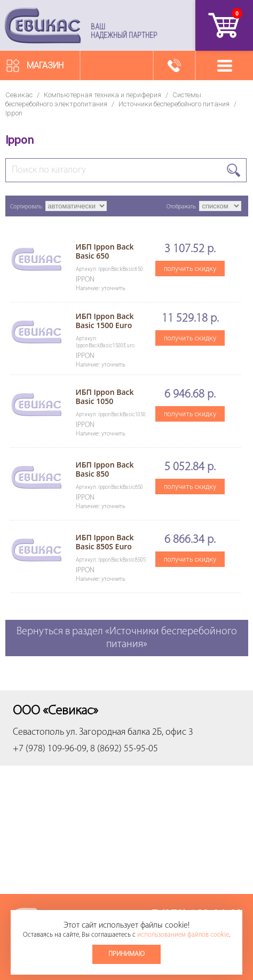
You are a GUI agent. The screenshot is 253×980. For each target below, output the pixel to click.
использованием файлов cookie (183, 935)
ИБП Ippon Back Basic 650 (105, 251)
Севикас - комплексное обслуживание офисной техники (43, 25)
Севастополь (38, 732)
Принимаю (127, 954)
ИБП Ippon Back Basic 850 (105, 469)
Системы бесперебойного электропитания (103, 99)
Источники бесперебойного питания (174, 104)
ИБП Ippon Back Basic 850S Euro (105, 542)
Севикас (19, 95)
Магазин (45, 65)
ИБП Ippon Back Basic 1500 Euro (105, 321)
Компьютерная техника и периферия (102, 95)
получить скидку (190, 269)
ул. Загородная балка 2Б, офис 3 (130, 732)
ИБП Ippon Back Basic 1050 (105, 396)
